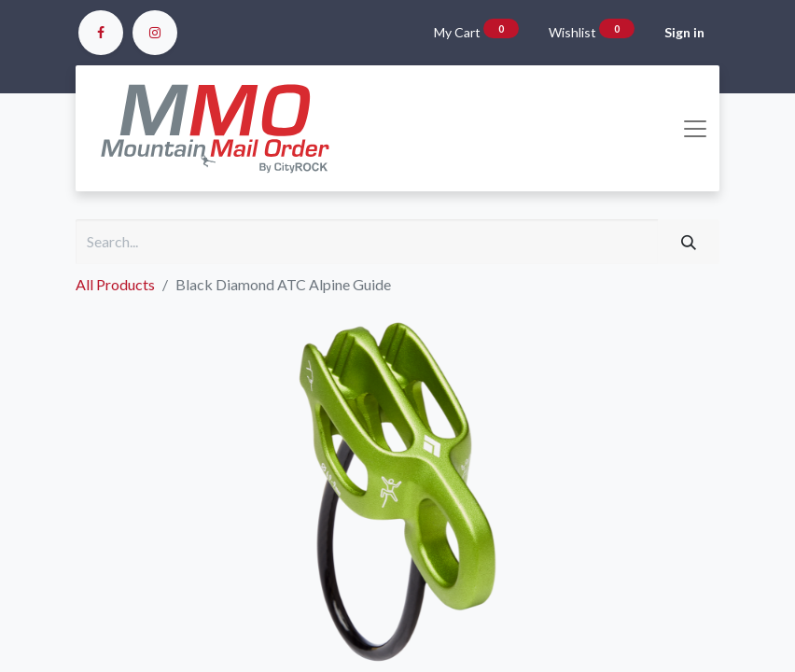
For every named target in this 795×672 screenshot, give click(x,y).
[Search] (689, 242)
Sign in (684, 32)
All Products (115, 284)
